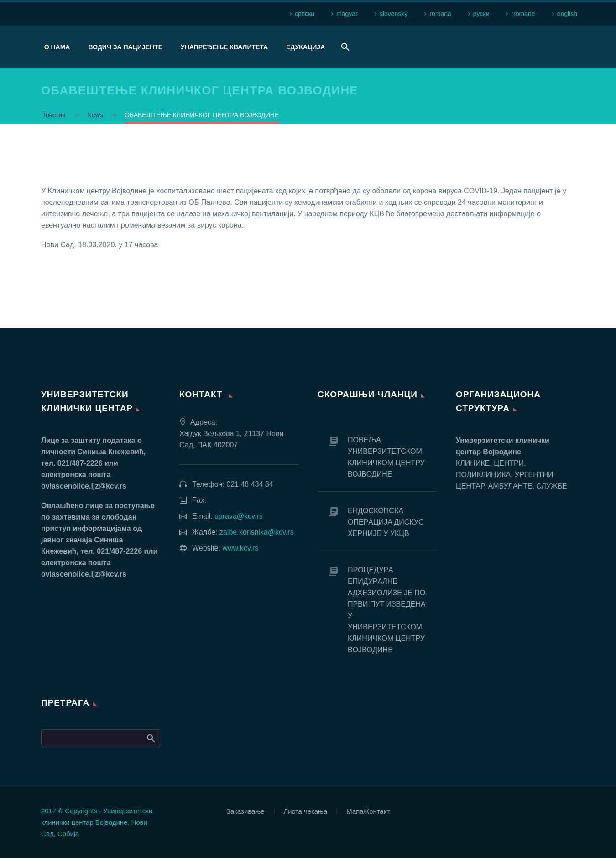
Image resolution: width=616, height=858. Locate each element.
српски (305, 14)
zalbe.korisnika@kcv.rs (257, 532)
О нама (57, 47)
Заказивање (245, 812)
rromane (523, 14)
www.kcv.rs (240, 548)
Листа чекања (306, 812)
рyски (481, 14)
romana (440, 14)
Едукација (305, 47)
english (567, 14)
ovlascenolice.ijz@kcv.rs (84, 486)
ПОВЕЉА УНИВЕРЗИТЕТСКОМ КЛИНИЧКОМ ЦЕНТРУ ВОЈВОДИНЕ (386, 457)
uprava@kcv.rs (239, 516)
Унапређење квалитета (224, 47)
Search (150, 738)
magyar (347, 14)
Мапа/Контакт (368, 812)
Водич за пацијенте (125, 47)
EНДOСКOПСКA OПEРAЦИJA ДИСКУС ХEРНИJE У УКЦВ (386, 522)
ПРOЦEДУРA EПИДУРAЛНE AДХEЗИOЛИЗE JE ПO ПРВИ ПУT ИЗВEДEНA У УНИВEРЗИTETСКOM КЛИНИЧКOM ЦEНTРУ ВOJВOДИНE (386, 610)
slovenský (394, 14)
